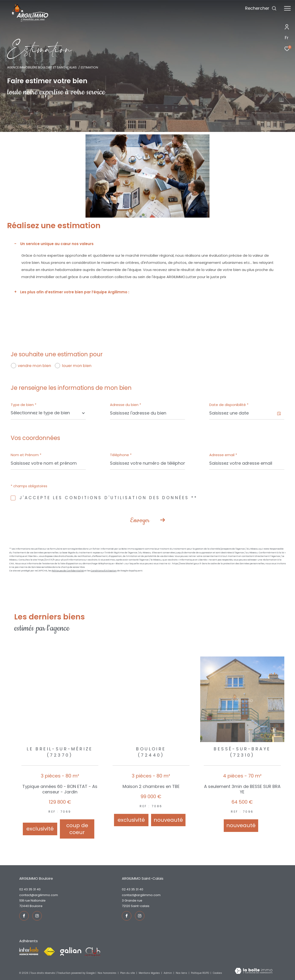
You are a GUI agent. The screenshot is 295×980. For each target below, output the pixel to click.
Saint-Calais (140, 906)
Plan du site (128, 973)
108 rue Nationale (32, 900)
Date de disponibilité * (229, 405)
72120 (126, 906)
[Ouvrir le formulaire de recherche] (261, 8)
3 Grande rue (132, 900)
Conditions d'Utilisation (104, 571)
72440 (24, 906)
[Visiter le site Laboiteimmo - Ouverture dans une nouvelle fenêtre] (254, 971)
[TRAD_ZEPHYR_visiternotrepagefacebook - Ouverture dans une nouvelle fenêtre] (24, 916)
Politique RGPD (200, 973)
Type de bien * (24, 405)
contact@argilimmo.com (39, 895)
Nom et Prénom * (26, 455)
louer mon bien (77, 366)
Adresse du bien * (126, 405)
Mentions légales (150, 973)
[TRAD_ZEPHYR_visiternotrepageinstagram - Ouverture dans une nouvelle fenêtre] (37, 916)
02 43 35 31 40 (30, 889)
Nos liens (182, 973)
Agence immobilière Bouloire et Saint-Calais (42, 67)
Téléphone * (121, 455)
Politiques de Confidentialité (68, 571)
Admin (168, 973)
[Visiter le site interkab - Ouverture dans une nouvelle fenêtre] (29, 951)
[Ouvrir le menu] (287, 8)
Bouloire (36, 906)
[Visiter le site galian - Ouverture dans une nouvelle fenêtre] (71, 951)
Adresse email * (223, 455)
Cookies (217, 973)
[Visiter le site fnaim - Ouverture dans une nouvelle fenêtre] (49, 952)
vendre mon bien (34, 366)
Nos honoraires (107, 973)
